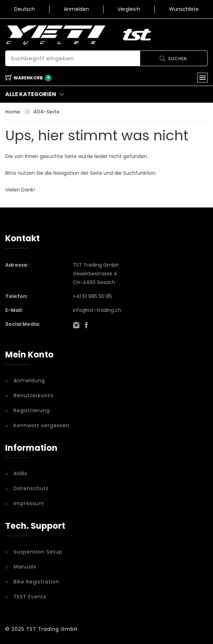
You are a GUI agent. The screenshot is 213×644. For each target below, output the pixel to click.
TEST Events (30, 597)
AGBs (20, 473)
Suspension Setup (38, 552)
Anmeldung (29, 380)
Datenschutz (31, 488)
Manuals (25, 567)
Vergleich (129, 9)
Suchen (177, 59)
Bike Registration (36, 582)
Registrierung (32, 410)
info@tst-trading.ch (97, 310)
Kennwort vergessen (41, 425)
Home (13, 112)
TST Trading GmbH (52, 629)
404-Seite (46, 112)
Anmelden (76, 9)
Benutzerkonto (34, 395)
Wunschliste (184, 9)
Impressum (29, 503)
